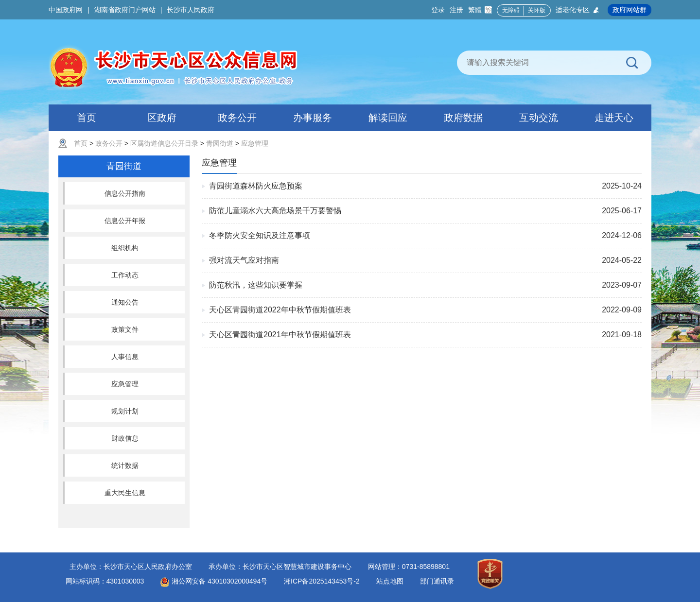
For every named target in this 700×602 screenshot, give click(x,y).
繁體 (480, 10)
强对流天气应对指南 (244, 260)
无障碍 (511, 10)
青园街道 (220, 143)
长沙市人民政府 (191, 10)
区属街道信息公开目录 (164, 143)
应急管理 (255, 143)
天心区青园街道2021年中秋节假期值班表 (280, 335)
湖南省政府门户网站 (125, 10)
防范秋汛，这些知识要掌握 (256, 285)
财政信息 (125, 438)
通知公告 (125, 302)
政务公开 (109, 143)
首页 (81, 143)
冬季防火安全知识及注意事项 (260, 235)
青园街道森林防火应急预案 (256, 186)
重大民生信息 (125, 493)
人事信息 (125, 357)
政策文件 (125, 329)
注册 (456, 10)
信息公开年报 (125, 221)
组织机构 (125, 248)
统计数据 (125, 465)
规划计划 (125, 411)
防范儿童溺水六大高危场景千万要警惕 (275, 211)
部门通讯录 (437, 581)
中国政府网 (66, 10)
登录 (438, 10)
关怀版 (537, 10)
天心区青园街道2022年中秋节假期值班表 (280, 310)
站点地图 (390, 581)
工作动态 (125, 275)
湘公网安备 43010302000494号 (214, 581)
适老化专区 (578, 10)
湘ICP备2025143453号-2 (322, 581)
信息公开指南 (125, 193)
